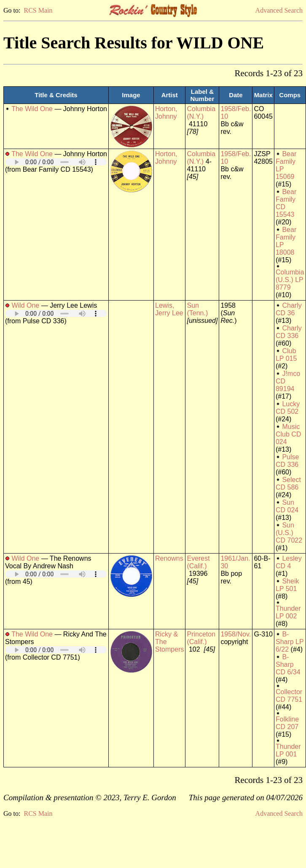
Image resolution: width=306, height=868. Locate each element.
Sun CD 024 (287, 506)
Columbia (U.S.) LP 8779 (290, 280)
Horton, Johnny (166, 113)
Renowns (169, 558)
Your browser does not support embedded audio (56, 162)
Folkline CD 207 (287, 723)
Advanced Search (279, 10)
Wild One (25, 305)
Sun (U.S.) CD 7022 (289, 533)
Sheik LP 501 (287, 585)
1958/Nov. (236, 634)
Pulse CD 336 (287, 461)
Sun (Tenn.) (197, 309)
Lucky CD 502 (288, 408)
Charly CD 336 (289, 332)
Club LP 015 (286, 355)
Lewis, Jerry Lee (169, 309)
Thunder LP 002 (288, 612)
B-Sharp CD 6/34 (288, 664)
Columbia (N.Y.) (201, 113)
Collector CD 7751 (289, 696)
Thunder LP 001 (288, 750)
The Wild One (32, 109)
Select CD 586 (288, 483)
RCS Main (38, 10)
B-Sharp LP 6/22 (290, 642)
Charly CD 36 (289, 309)
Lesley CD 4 (289, 562)
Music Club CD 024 (288, 434)
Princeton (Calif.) (201, 638)
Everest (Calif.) (198, 562)
